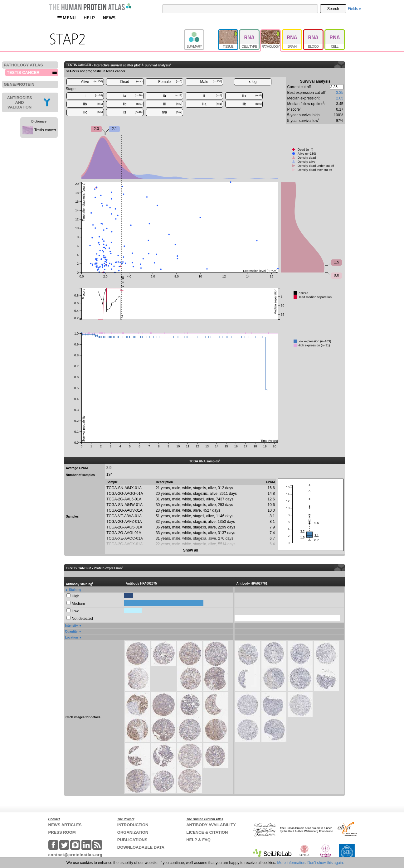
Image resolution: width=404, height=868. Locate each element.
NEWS (109, 18)
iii (173, 104)
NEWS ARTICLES (65, 825)
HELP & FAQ (198, 840)
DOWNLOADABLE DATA (141, 847)
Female (170, 82)
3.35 (340, 93)
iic (133, 104)
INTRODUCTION (133, 825)
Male (211, 82)
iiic (93, 112)
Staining (75, 590)
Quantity (71, 632)
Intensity (71, 626)
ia (133, 96)
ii (213, 96)
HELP (89, 18)
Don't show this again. (326, 863)
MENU (66, 18)
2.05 (340, 98)
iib (93, 104)
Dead (131, 82)
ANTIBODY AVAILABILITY (211, 825)
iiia (212, 104)
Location (71, 637)
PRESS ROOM (62, 832)
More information (291, 863)
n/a (172, 112)
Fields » (354, 9)
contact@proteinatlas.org (75, 855)
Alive (92, 82)
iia (252, 96)
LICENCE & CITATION (207, 832)
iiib (252, 104)
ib (173, 96)
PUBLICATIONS (132, 840)
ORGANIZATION (133, 832)
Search (333, 9)
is (133, 112)
